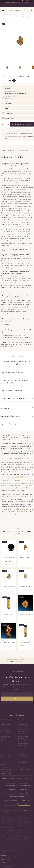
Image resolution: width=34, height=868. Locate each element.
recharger (16, 483)
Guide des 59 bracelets (23, 727)
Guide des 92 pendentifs (23, 729)
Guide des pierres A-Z (22, 724)
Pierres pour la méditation (24, 793)
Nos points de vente (6, 755)
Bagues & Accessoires (6, 732)
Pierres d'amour (11, 789)
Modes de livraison (22, 760)
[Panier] (31, 10)
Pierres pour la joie (25, 800)
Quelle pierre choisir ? (22, 722)
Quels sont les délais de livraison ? (17, 416)
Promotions (4, 738)
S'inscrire (17, 699)
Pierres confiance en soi (25, 786)
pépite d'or (19, 276)
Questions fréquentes (22, 755)
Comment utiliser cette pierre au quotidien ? (17, 398)
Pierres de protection (11, 782)
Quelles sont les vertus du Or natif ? (17, 373)
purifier (6, 483)
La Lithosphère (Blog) (22, 746)
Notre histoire (4, 753)
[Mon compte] (28, 10)
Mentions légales (21, 772)
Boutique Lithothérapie (23, 743)
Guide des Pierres (20, 511)
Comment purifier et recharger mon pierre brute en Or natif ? (17, 382)
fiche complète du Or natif (18, 477)
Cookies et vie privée (22, 767)
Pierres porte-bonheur (10, 804)
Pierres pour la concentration (17, 797)
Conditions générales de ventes (25, 765)
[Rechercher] (24, 10)
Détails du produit (9, 151)
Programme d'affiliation (6, 770)
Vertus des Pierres (22, 738)
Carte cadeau (4, 741)
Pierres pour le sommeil (9, 786)
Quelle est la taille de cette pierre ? (17, 391)
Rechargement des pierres (23, 736)
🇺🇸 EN (27, 1)
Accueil (4, 15)
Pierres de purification (9, 793)
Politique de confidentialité (24, 770)
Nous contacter (21, 753)
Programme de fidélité (6, 767)
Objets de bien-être (5, 736)
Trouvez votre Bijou (22, 741)
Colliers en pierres (5, 729)
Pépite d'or (5, 17)
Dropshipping (4, 762)
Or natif (28, 449)
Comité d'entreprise (6, 765)
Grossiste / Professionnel (7, 760)
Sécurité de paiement (22, 762)
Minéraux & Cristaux (6, 734)
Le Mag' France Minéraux (24, 748)
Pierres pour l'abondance (11, 800)
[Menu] (3, 10)
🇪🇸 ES (32, 1)
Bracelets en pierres (6, 724)
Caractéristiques (23, 151)
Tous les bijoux (5, 722)
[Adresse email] (17, 694)
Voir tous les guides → (24, 804)
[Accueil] (17, 715)
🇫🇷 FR (23, 1)
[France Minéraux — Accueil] (14, 10)
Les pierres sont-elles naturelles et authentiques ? (17, 407)
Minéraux (23, 15)
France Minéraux (12, 15)
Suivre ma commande (23, 758)
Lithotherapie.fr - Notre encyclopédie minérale (6, 773)
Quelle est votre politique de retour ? (17, 424)
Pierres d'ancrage (23, 789)
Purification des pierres (23, 734)
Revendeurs (4, 758)
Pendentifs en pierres (6, 727)
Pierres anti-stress (24, 782)
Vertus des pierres (22, 732)
